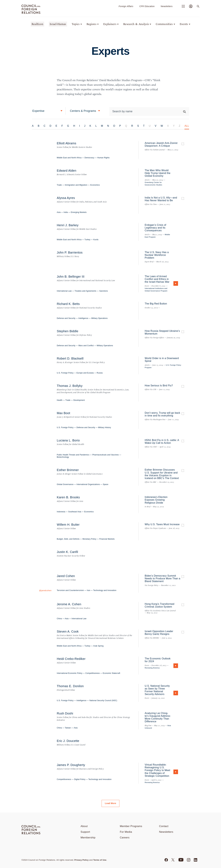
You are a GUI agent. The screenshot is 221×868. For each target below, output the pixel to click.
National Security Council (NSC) (103, 701)
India (66, 212)
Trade (59, 185)
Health (60, 400)
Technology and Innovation (105, 590)
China (59, 619)
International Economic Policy (70, 673)
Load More (110, 803)
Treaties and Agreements (85, 291)
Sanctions (104, 291)
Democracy (89, 158)
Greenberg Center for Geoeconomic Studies (153, 184)
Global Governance (65, 484)
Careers (125, 838)
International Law (64, 291)
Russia (100, 373)
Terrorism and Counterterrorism (70, 590)
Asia (59, 212)
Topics (76, 24)
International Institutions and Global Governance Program (156, 290)
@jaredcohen (45, 590)
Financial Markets (107, 539)
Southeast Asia (75, 512)
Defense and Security (66, 318)
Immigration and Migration (76, 185)
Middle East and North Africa (69, 158)
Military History (105, 427)
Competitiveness (93, 673)
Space (106, 484)
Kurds (96, 240)
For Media (126, 832)
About (84, 826)
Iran (89, 590)
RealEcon (37, 24)
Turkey (87, 240)
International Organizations (88, 484)
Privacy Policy (82, 860)
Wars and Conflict (86, 346)
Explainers (110, 24)
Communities (164, 24)
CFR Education (147, 6)
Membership (88, 838)
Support (85, 832)
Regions (91, 24)
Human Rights (103, 158)
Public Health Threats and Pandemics (73, 455)
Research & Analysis (136, 24)
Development (79, 400)
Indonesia (61, 512)
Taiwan (68, 728)
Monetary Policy (89, 539)
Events (184, 24)
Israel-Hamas (58, 24)
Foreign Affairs (126, 6)
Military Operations (99, 318)
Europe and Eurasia (85, 373)
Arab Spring (98, 646)
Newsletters (167, 6)
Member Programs (131, 826)
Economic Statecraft (111, 673)
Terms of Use (100, 860)
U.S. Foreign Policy (65, 373)
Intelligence (83, 318)
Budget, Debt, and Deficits (68, 539)
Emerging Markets (79, 212)
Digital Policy (80, 779)
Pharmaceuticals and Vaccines (105, 455)
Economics (95, 185)
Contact (164, 826)
